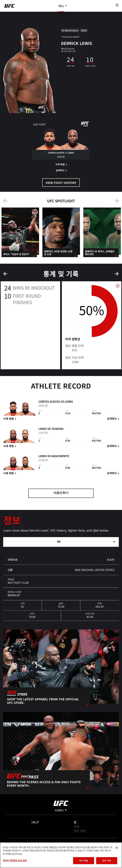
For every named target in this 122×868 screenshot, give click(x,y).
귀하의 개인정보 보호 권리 (15, 860)
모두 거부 (107, 861)
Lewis (69, 402)
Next (117, 201)
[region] (61, 855)
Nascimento (60, 456)
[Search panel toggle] (117, 5)
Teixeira (57, 429)
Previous (5, 201)
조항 (77, 826)
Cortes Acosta (49, 402)
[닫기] (117, 848)
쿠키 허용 (83, 861)
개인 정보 (80, 831)
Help (35, 822)
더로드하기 (61, 493)
